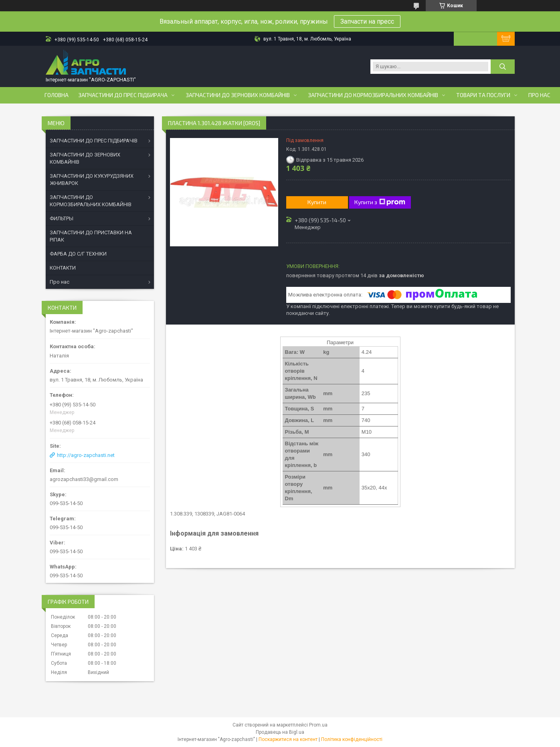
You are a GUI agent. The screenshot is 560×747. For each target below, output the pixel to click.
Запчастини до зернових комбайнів (238, 95)
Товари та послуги (483, 95)
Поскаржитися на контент (288, 739)
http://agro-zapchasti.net (86, 455)
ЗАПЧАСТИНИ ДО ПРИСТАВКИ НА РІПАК (91, 236)
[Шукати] (503, 67)
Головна (57, 95)
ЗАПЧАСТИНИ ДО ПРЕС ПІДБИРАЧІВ (94, 141)
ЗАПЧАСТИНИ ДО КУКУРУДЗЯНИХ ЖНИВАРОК (92, 180)
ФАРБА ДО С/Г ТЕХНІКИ (78, 254)
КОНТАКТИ (63, 268)
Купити (317, 202)
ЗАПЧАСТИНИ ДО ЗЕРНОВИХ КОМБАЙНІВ (85, 158)
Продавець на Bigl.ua (280, 732)
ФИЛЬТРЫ (62, 218)
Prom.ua (318, 725)
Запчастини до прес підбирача (123, 95)
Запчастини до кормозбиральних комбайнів (373, 95)
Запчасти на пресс (367, 21)
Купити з (380, 202)
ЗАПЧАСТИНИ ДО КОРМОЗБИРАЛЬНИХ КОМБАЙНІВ (91, 201)
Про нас (539, 95)
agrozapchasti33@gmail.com (84, 479)
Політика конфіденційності (352, 739)
